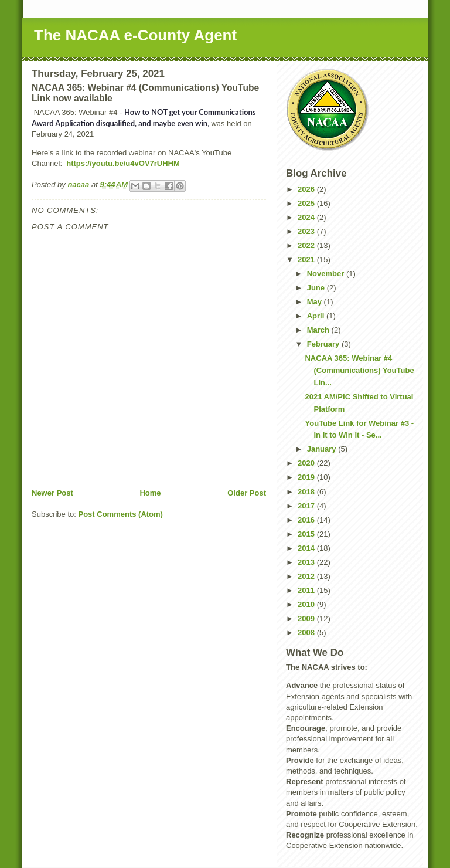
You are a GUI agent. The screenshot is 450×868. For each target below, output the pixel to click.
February (324, 344)
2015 (307, 534)
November (327, 274)
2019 (307, 477)
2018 (307, 492)
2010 (307, 604)
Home (150, 493)
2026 (307, 189)
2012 (307, 576)
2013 (307, 562)
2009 (307, 618)
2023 (307, 231)
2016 (307, 520)
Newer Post (52, 493)
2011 (307, 590)
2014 (307, 548)
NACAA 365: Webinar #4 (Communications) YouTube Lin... (359, 370)
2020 (307, 463)
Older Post (247, 493)
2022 (307, 245)
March (319, 330)
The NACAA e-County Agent (135, 35)
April (317, 316)
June (317, 288)
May (316, 302)
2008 (307, 633)
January (323, 449)
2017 (307, 506)
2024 (307, 217)
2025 (307, 203)
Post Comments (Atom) (121, 514)
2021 (307, 260)
